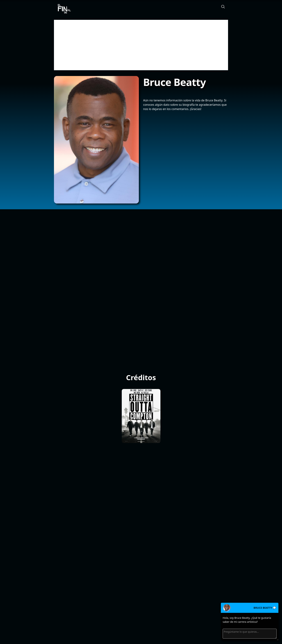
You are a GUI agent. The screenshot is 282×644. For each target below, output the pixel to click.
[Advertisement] (141, 45)
